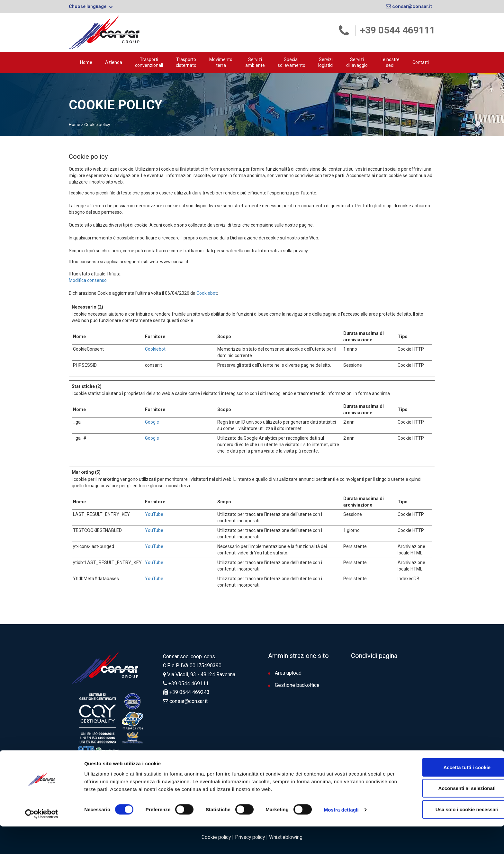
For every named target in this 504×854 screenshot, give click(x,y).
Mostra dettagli (341, 837)
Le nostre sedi (390, 62)
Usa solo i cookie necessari (450, 837)
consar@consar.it (409, 6)
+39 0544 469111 (398, 30)
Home (86, 62)
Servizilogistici (326, 62)
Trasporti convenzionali (149, 62)
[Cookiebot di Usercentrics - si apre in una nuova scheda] (42, 841)
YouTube (154, 514)
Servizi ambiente (255, 62)
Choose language (91, 6)
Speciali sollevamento (292, 62)
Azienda (114, 62)
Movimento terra (221, 62)
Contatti (421, 62)
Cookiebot (207, 293)
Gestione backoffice (294, 685)
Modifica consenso (88, 280)
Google (152, 422)
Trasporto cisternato (186, 62)
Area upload (285, 673)
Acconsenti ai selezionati (450, 816)
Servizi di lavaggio (357, 62)
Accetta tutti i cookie (450, 795)
